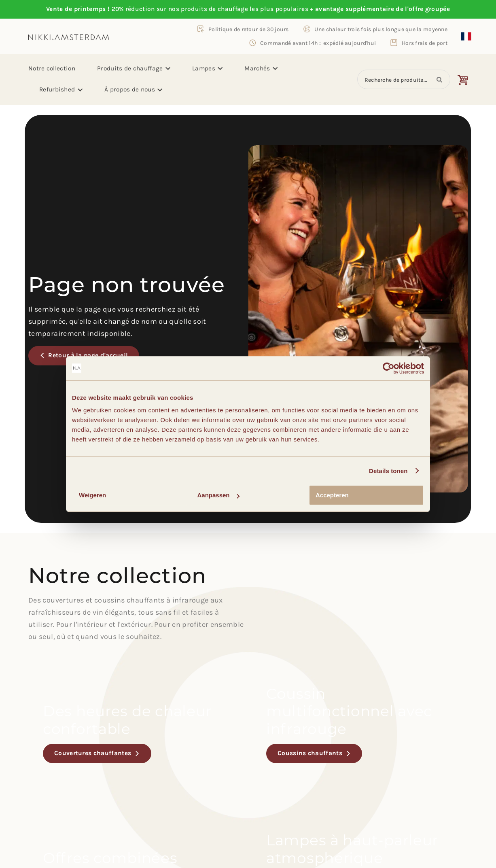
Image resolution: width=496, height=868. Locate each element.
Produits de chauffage (134, 68)
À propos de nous (134, 89)
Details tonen (388, 471)
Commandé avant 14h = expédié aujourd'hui (318, 43)
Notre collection (52, 68)
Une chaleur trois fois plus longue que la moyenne (381, 29)
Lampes (207, 68)
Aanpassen (218, 495)
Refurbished (61, 89)
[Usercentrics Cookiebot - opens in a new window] (389, 368)
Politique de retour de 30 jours (249, 29)
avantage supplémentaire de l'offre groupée (383, 9)
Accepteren (332, 495)
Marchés (261, 68)
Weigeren (92, 495)
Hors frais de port (425, 43)
